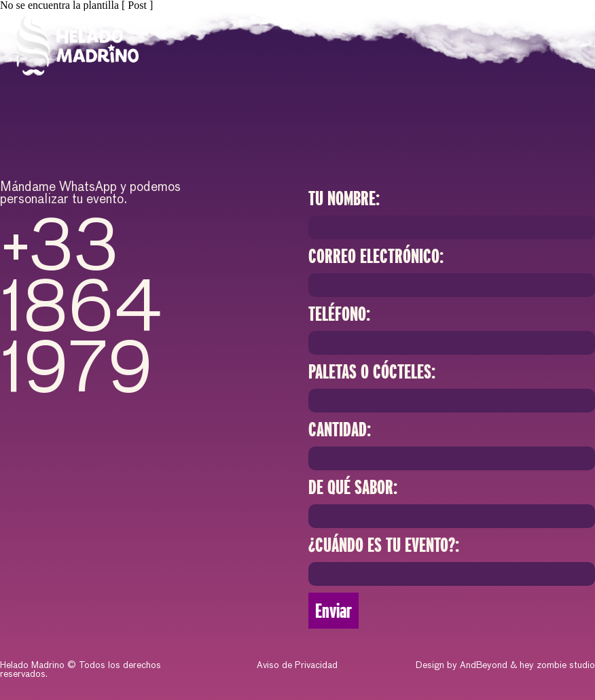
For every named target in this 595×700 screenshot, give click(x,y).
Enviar (333, 611)
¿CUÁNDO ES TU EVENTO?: (384, 545)
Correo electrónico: (376, 256)
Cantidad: (340, 430)
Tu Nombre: (344, 198)
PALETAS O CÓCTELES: (372, 372)
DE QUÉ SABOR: (353, 487)
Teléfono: (339, 314)
